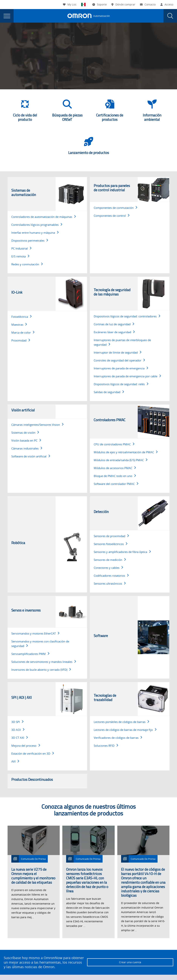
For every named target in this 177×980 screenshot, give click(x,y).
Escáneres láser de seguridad (114, 332)
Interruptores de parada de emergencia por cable (127, 376)
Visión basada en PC (26, 440)
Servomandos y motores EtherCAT (35, 633)
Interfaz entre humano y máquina (35, 233)
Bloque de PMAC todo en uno (115, 476)
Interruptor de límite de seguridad (117, 352)
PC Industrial (21, 248)
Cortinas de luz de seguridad (114, 324)
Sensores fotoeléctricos (111, 544)
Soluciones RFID (106, 746)
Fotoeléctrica (21, 317)
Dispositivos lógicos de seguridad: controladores (127, 316)
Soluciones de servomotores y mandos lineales (44, 662)
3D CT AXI (20, 738)
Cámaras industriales (27, 448)
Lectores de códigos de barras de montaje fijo (125, 730)
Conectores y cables (108, 568)
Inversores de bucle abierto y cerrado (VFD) (41, 670)
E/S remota (20, 256)
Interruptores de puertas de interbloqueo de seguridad (122, 342)
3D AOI (18, 730)
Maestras (19, 325)
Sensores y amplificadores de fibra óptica (122, 552)
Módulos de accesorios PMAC (115, 468)
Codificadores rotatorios (111, 576)
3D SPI (17, 722)
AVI (15, 761)
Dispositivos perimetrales (30, 240)
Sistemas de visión (25, 433)
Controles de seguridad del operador (119, 360)
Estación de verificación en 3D (33, 753)
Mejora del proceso (26, 746)
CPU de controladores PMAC (114, 444)
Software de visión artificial (31, 456)
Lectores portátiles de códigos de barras (121, 722)
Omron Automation (16, 34)
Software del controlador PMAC (116, 484)
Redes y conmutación (27, 264)
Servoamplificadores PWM (30, 654)
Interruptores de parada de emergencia (121, 368)
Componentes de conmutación (115, 208)
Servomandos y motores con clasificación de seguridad (40, 644)
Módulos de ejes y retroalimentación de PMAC (126, 452)
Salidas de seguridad (109, 392)
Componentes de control (112, 216)
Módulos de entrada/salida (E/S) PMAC (121, 460)
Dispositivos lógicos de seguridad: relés (121, 384)
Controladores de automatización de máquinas (44, 217)
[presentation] (7, 16)
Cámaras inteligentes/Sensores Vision (37, 425)
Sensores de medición (110, 560)
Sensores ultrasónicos (110, 583)
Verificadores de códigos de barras (118, 738)
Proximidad (21, 340)
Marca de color (23, 332)
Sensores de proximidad (111, 536)
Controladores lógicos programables (37, 225)
